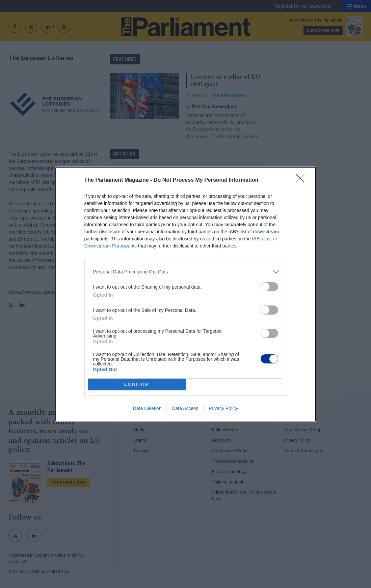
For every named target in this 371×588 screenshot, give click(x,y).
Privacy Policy (223, 408)
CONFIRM (137, 384)
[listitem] (186, 272)
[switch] (269, 287)
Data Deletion (147, 408)
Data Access (185, 408)
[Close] (302, 180)
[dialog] (186, 294)
